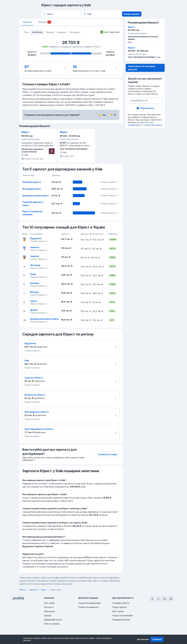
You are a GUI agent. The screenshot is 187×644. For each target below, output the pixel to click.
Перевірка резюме (121, 620)
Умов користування (154, 125)
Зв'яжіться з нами (108, 454)
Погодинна (75, 32)
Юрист (25, 132)
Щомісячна (37, 32)
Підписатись (145, 108)
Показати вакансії (110, 182)
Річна (26, 32)
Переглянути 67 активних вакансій (142, 68)
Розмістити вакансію (88, 607)
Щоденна (62, 32)
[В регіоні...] (101, 14)
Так (102, 115)
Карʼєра (48, 615)
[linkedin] (165, 599)
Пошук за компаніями (123, 615)
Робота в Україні (52, 624)
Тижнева (50, 32)
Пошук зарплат (132, 14)
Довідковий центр (53, 620)
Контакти (49, 607)
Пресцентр (50, 611)
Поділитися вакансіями (89, 603)
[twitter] (158, 599)
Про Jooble (49, 603)
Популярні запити (121, 603)
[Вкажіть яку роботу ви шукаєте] (61, 14)
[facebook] (152, 599)
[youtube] (171, 599)
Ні (113, 115)
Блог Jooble (118, 611)
